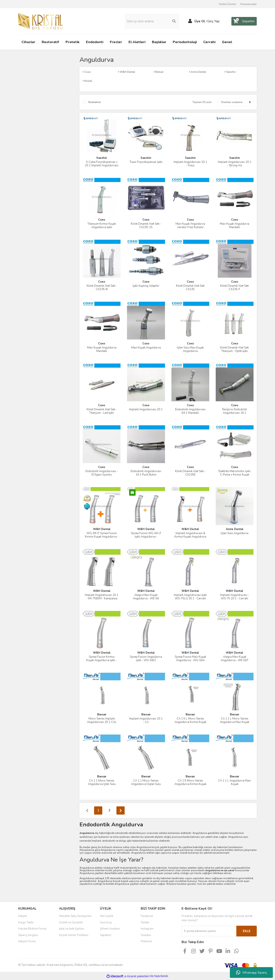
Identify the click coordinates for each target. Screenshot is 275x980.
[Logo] (40, 21)
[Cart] (244, 21)
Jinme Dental (235, 529)
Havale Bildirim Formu (32, 928)
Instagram (147, 928)
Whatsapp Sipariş (251, 972)
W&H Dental (102, 529)
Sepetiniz (106, 935)
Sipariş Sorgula (28, 935)
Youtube (146, 935)
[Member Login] (190, 21)
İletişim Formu (27, 941)
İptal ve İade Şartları (72, 928)
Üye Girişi (106, 922)
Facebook (147, 916)
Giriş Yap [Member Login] (213, 21)
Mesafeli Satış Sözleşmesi (75, 916)
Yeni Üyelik (107, 916)
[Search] (152, 21)
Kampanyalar (249, 4)
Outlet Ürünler (227, 4)
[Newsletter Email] (209, 931)
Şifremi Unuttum (110, 928)
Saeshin (102, 158)
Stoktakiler (94, 102)
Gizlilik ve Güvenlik (71, 922)
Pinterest (146, 941)
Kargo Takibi (26, 922)
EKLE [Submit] (247, 931)
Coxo (102, 220)
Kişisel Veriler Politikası (74, 935)
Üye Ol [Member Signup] (200, 21)
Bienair (102, 714)
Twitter (145, 922)
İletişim (23, 916)
